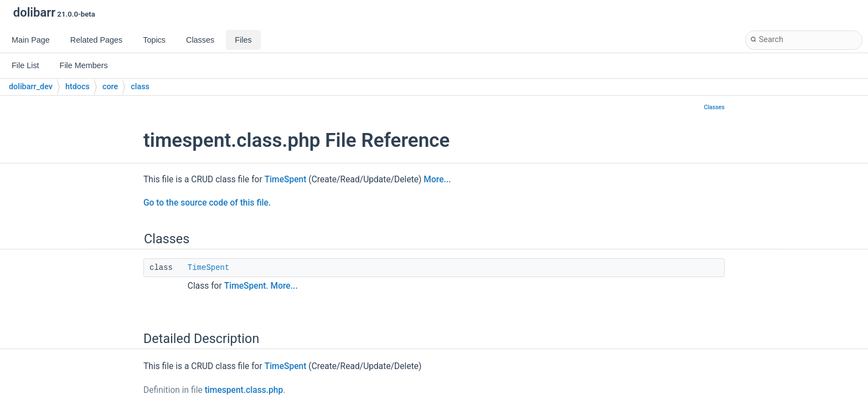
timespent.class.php (244, 390)
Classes (714, 107)
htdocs (77, 87)
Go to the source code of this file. (207, 203)
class (140, 87)
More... (437, 180)
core (110, 87)
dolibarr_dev (31, 87)
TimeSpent (286, 180)
